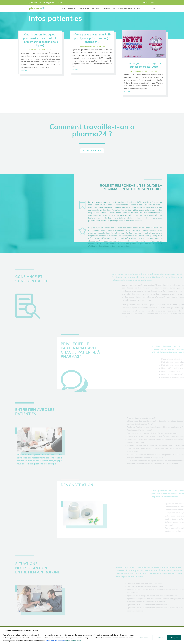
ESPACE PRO (150, 9)
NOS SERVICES (68, 9)
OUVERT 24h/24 (149, 3)
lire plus (24, 71)
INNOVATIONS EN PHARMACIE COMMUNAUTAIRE (123, 9)
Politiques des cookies (74, 641)
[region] (92, 636)
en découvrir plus (92, 150)
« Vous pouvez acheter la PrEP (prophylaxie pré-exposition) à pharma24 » (92, 39)
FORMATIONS (84, 9)
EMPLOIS (96, 9)
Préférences (145, 638)
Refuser (160, 638)
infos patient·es (46, 51)
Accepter (174, 638)
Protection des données (55, 641)
